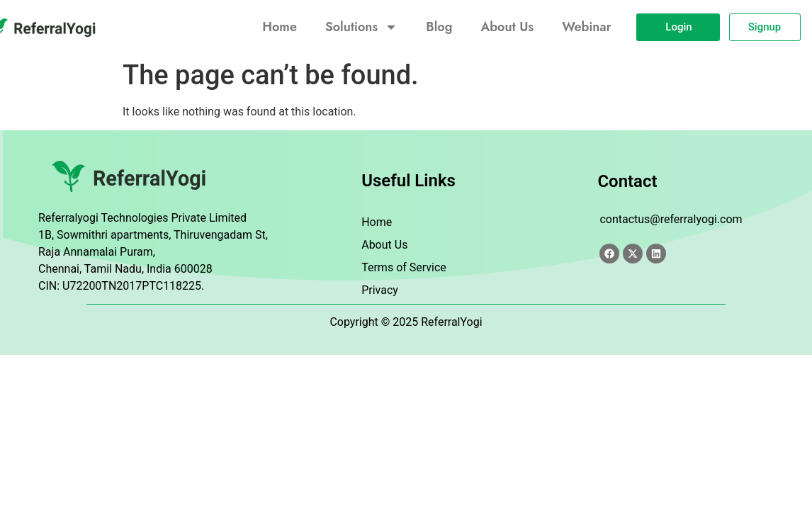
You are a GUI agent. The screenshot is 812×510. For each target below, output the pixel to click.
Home (280, 27)
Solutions (361, 27)
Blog (439, 27)
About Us (507, 27)
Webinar (586, 27)
